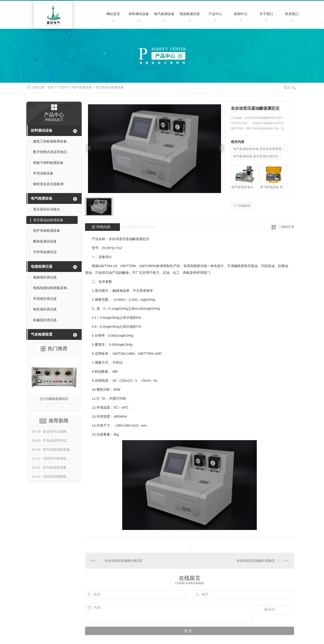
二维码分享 (286, 227)
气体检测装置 (42, 334)
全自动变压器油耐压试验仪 (256, 561)
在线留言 (242, 206)
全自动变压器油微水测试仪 (124, 561)
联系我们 (292, 14)
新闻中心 (241, 14)
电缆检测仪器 (190, 14)
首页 (51, 87)
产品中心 (215, 14)
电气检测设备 (164, 14)
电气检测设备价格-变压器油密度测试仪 (261, 149)
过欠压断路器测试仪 (54, 399)
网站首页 (113, 14)
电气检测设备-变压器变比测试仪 (256, 156)
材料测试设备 (139, 14)
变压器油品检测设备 (110, 87)
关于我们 (266, 14)
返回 (290, 87)
